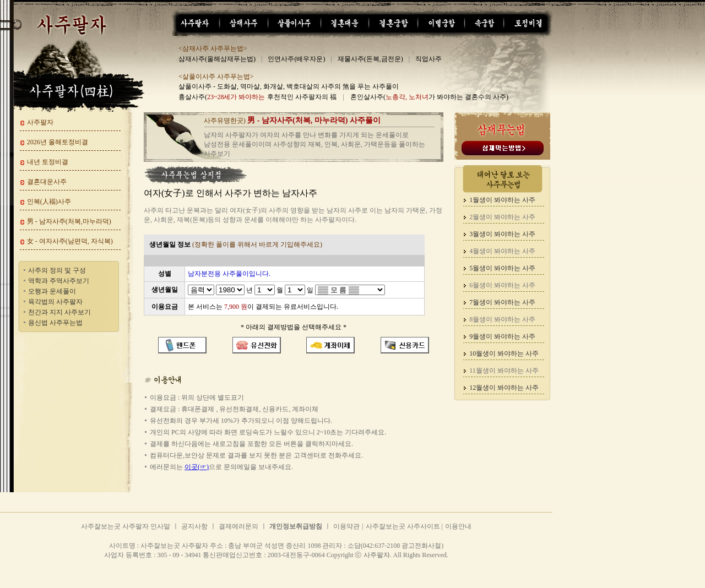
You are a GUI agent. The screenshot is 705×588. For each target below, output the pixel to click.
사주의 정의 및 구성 (57, 270)
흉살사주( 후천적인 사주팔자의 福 (257, 97)
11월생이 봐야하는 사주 (504, 371)
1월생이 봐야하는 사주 (502, 200)
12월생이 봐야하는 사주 (504, 388)
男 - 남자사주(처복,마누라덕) (69, 221)
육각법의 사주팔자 (55, 302)
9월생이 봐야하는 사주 (502, 336)
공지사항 (194, 526)
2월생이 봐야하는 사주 (502, 217)
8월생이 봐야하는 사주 (502, 319)
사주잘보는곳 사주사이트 (404, 526)
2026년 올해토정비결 (58, 142)
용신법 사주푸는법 (55, 323)
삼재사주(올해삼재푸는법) (217, 59)
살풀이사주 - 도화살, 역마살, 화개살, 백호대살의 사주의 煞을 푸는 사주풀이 (289, 86)
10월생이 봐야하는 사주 (504, 353)
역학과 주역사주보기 (59, 281)
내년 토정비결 (48, 162)
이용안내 (458, 526)
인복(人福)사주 (49, 202)
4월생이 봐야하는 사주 (502, 251)
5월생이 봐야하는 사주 (502, 268)
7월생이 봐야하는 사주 (502, 302)
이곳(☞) (197, 467)
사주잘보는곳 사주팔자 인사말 (126, 526)
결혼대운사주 (47, 182)
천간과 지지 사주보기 (59, 312)
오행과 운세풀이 (52, 291)
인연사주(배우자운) (296, 59)
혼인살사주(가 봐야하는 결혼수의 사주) (429, 97)
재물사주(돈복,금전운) (370, 59)
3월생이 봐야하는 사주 (502, 234)
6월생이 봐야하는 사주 (502, 285)
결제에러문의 (238, 526)
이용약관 (346, 526)
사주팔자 (40, 122)
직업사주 (429, 59)
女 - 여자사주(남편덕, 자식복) (70, 241)
